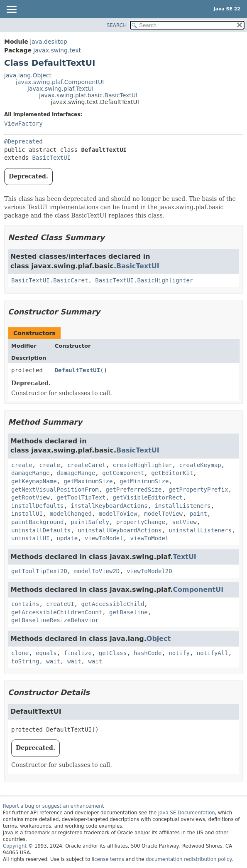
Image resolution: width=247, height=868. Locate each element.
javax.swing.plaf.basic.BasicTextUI (88, 95)
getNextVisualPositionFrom (55, 490)
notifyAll (213, 653)
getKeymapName (34, 481)
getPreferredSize (134, 490)
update (67, 538)
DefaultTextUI (78, 370)
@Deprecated (23, 141)
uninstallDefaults (41, 530)
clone (20, 653)
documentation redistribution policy (188, 859)
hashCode (148, 653)
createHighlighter (142, 465)
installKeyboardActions (109, 506)
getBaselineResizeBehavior (55, 620)
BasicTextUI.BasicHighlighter (144, 280)
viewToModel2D (149, 571)
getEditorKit (172, 473)
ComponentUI (198, 590)
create (22, 465)
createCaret (87, 465)
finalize (77, 653)
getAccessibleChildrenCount (57, 612)
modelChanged (71, 514)
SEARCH (117, 25)
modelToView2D (97, 571)
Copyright (15, 846)
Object (159, 639)
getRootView (31, 497)
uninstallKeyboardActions (120, 530)
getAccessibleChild (113, 604)
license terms (108, 859)
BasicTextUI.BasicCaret (50, 280)
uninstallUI (31, 538)
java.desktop (49, 42)
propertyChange (141, 522)
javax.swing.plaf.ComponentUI (60, 82)
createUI (60, 604)
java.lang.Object (28, 75)
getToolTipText (81, 497)
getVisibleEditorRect (148, 497)
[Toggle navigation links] (11, 10)
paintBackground (37, 522)
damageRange (31, 473)
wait (53, 661)
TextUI (184, 557)
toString (25, 661)
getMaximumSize (88, 481)
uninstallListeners (200, 530)
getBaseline (128, 612)
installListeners (183, 506)
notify (179, 653)
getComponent (123, 473)
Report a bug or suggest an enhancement (53, 806)
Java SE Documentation (187, 813)
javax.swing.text (57, 50)
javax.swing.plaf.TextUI (60, 89)
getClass (113, 653)
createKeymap (200, 465)
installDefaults (37, 506)
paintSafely (90, 522)
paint (198, 514)
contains (25, 604)
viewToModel (104, 538)
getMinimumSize (144, 481)
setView (185, 522)
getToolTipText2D (39, 571)
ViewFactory (23, 124)
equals (46, 653)
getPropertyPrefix (198, 490)
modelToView (118, 514)
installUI (27, 514)
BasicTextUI (51, 158)
